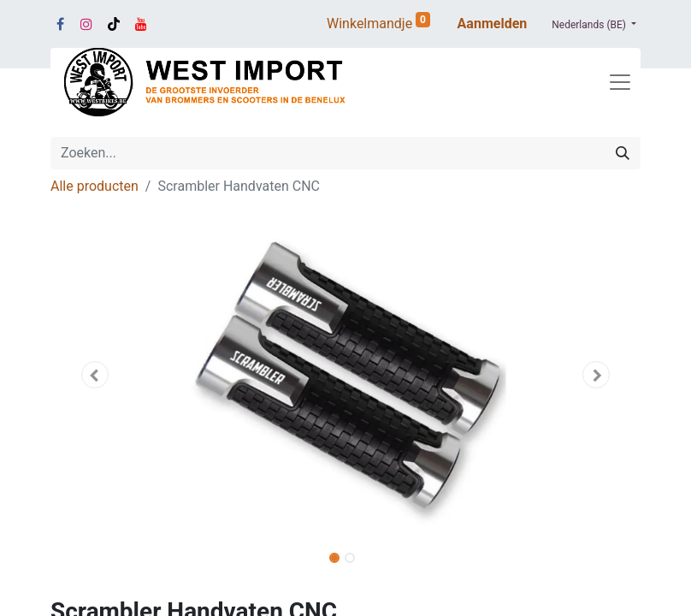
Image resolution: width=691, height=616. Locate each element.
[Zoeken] (623, 153)
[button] (95, 375)
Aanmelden (493, 24)
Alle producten (94, 186)
